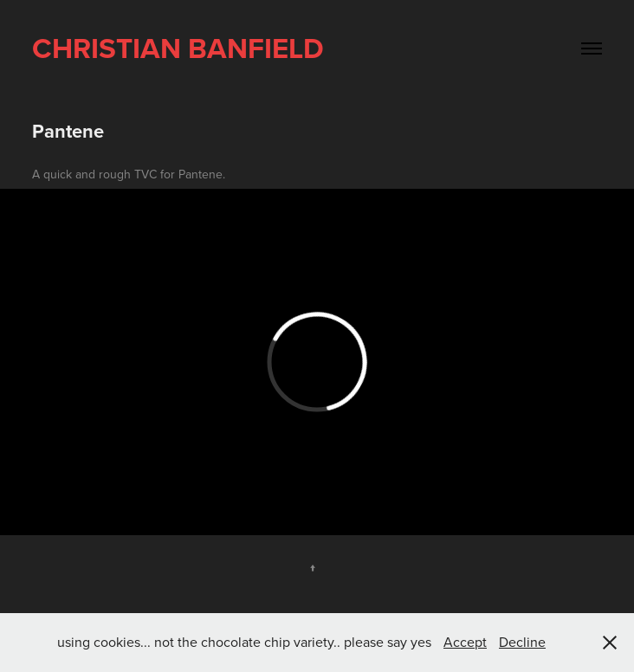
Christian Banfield (178, 48)
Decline (522, 642)
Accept (465, 642)
